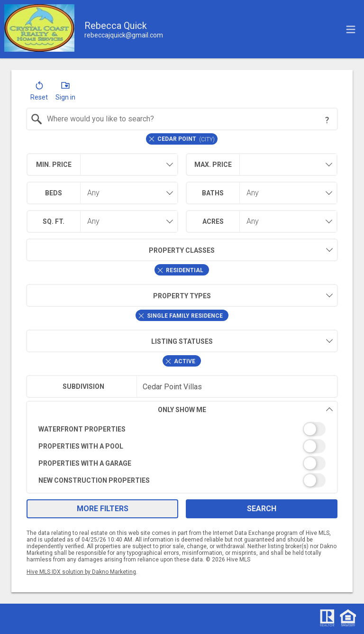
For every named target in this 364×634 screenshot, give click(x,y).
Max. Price (213, 165)
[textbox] (188, 119)
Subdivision (83, 386)
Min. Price (54, 165)
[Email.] (124, 35)
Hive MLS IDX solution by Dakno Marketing (81, 572)
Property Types (118, 295)
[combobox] (182, 119)
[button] (39, 93)
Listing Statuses (119, 341)
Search (262, 509)
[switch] (182, 429)
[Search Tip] (327, 120)
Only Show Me (246, 409)
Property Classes (121, 250)
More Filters (103, 509)
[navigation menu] (351, 29)
